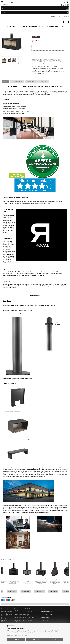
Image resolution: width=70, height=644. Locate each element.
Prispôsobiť (35, 639)
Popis (6, 81)
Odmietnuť (53, 639)
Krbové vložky (30, 612)
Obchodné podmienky (6, 612)
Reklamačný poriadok (6, 613)
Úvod (60, 17)
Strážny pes (44, 81)
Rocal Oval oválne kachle (8, 580)
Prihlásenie (30, 619)
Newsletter (4, 617)
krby (61, 473)
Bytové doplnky (31, 617)
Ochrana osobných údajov (20, 613)
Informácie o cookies (23, 635)
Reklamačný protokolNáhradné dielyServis (6, 620)
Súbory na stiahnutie (17, 81)
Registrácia (30, 620)
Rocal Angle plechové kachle (21, 580)
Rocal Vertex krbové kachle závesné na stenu (35, 580)
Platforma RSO (5, 616)
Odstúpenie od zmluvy (6, 614)
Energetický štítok (31, 81)
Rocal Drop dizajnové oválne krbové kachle (63, 580)
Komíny (29, 614)
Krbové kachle (66, 17)
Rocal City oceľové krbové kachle (49, 580)
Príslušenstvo (30, 616)
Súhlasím (16, 639)
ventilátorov (6, 507)
